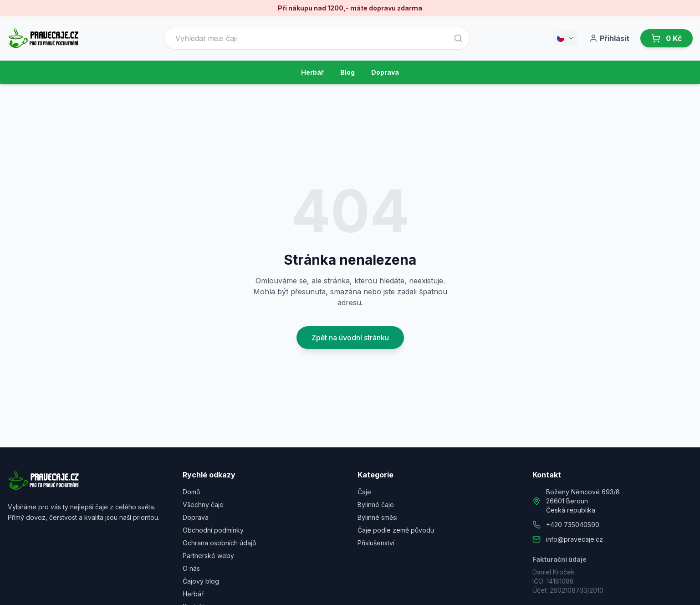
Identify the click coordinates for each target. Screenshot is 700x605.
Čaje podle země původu (396, 530)
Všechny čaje (203, 505)
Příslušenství (376, 543)
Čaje (364, 492)
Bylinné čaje (376, 505)
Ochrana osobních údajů (219, 543)
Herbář (312, 72)
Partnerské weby (208, 556)
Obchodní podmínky (213, 530)
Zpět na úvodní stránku (350, 338)
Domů (191, 492)
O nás (191, 568)
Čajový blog (201, 581)
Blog (347, 72)
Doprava (385, 72)
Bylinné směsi (378, 517)
